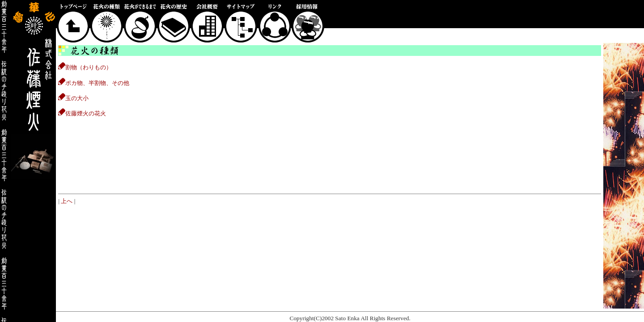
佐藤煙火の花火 (82, 113)
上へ (67, 201)
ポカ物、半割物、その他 (94, 83)
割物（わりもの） (85, 67)
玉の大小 (73, 98)
